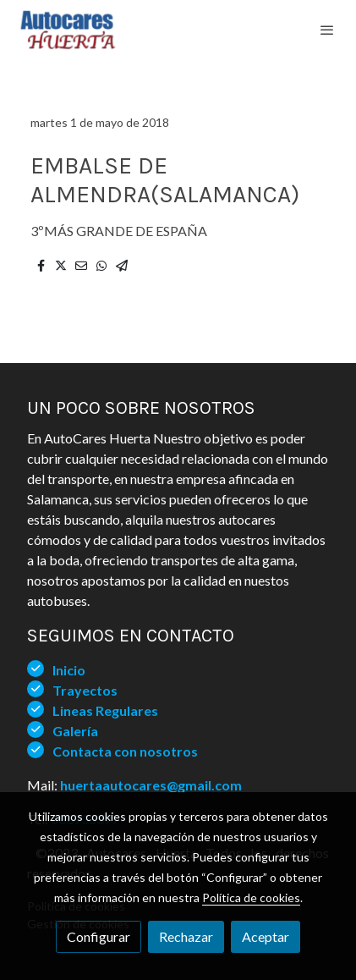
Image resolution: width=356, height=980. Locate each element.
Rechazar (186, 936)
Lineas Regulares (105, 710)
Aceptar (266, 936)
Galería (75, 731)
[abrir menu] (327, 30)
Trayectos (85, 690)
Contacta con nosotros (125, 751)
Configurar (99, 936)
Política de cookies (251, 897)
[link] (68, 30)
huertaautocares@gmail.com (151, 785)
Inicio (69, 670)
